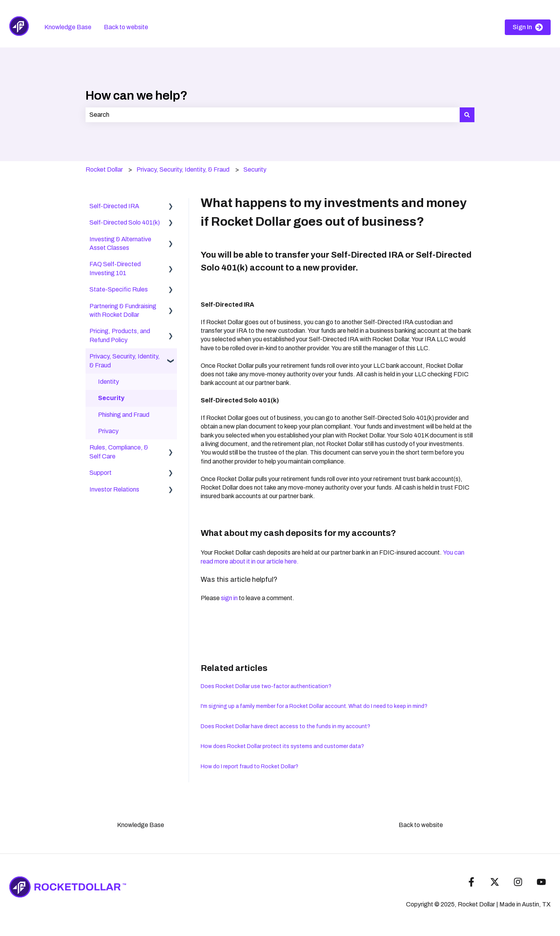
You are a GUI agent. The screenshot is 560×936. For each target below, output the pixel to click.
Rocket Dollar (104, 169)
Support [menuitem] (101, 473)
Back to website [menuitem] (421, 825)
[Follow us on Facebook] (471, 882)
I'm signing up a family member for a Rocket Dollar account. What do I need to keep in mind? (314, 706)
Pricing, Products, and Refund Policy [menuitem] (120, 335)
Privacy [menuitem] (108, 431)
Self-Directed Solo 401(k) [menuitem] (125, 222)
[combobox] (273, 115)
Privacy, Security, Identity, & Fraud (183, 169)
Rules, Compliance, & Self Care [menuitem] (119, 452)
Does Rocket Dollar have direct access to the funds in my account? (285, 726)
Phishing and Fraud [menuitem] (124, 415)
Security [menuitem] (111, 398)
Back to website (126, 27)
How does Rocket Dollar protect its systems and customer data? (282, 746)
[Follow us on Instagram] (518, 882)
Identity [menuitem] (108, 382)
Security (255, 169)
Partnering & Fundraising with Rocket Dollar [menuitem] (123, 310)
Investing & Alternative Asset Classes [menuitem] (120, 243)
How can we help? (136, 96)
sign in (229, 598)
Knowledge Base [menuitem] (141, 825)
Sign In (528, 27)
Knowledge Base (68, 27)
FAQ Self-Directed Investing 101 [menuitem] (115, 268)
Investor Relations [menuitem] (114, 489)
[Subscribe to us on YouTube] (541, 882)
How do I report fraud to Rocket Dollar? (249, 767)
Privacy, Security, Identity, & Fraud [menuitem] (125, 361)
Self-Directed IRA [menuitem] (114, 206)
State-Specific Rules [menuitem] (119, 289)
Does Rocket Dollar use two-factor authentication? (266, 686)
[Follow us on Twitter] (495, 882)
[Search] (467, 115)
